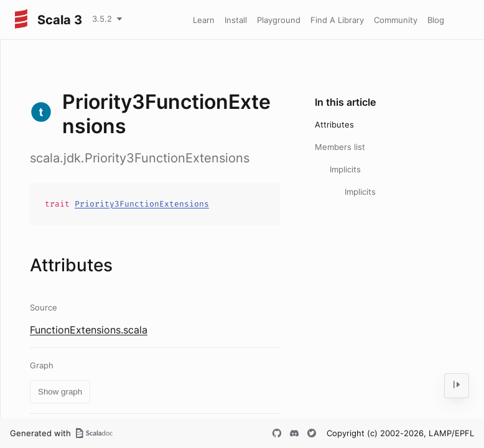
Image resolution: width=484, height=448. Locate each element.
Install (236, 20)
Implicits (345, 169)
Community (396, 20)
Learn (204, 20)
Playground (279, 20)
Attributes (334, 124)
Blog (436, 20)
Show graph (60, 392)
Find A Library (337, 20)
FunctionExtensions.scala (89, 330)
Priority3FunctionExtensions (142, 204)
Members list (340, 147)
